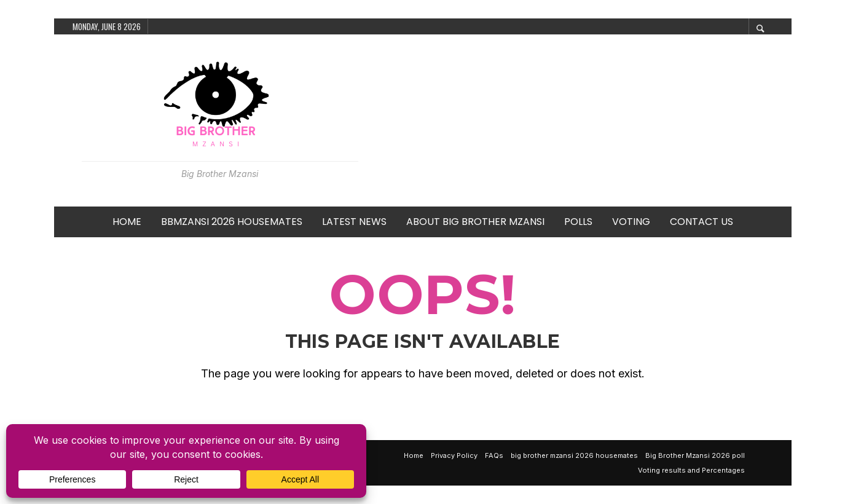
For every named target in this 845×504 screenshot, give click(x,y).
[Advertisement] (575, 120)
